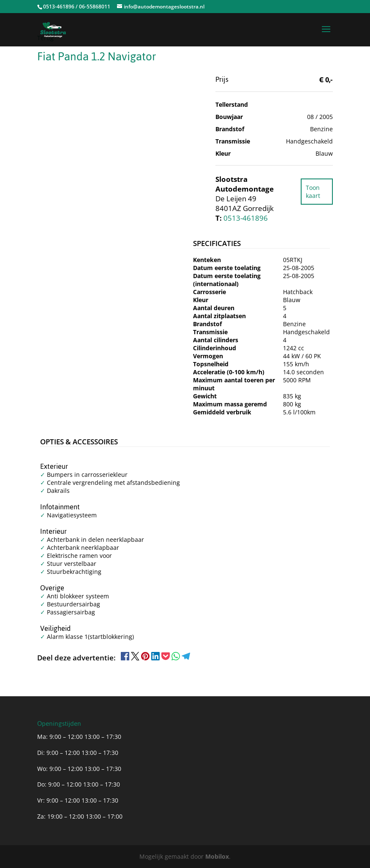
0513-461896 (246, 218)
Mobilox (217, 856)
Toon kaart (313, 192)
